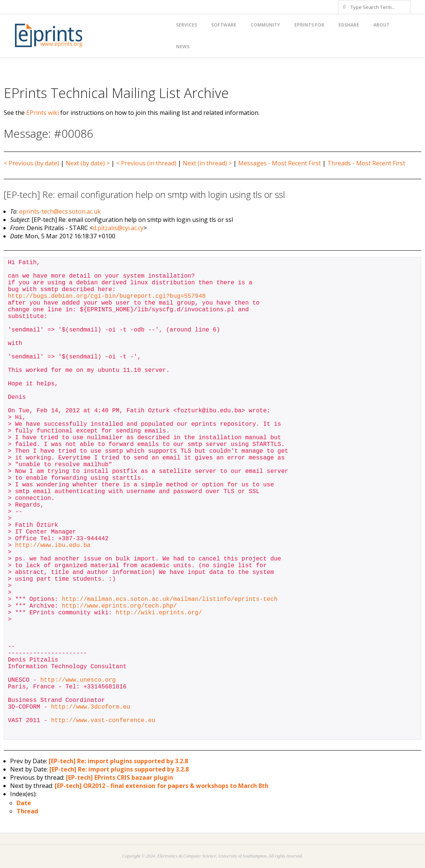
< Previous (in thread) (146, 163)
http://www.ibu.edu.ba (53, 545)
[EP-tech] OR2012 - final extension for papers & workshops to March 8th (162, 786)
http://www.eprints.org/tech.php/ (119, 606)
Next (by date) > (88, 163)
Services (186, 25)
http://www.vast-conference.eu (103, 721)
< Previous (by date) (31, 163)
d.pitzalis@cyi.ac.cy (118, 228)
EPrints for (309, 25)
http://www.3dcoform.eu (90, 707)
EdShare (349, 25)
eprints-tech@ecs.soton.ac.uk (60, 211)
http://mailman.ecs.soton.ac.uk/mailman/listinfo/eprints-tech (170, 599)
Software (224, 25)
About (381, 25)
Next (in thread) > (207, 163)
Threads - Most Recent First (366, 163)
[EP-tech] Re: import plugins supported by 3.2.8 (118, 761)
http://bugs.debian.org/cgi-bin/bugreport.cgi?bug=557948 (107, 296)
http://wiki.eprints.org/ (159, 613)
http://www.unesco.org (78, 680)
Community (265, 25)
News (183, 47)
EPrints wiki (42, 113)
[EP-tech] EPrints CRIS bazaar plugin (119, 777)
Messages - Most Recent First (280, 163)
